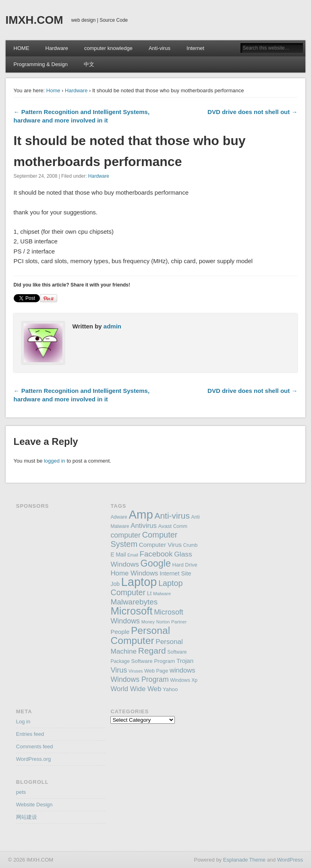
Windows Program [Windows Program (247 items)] (139, 679)
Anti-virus (160, 48)
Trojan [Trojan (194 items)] (185, 661)
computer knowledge (108, 48)
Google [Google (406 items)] (156, 563)
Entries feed (30, 734)
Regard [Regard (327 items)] (152, 651)
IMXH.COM (34, 20)
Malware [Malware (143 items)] (162, 593)
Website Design (34, 805)
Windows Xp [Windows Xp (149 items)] (184, 680)
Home (53, 90)
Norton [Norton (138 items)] (163, 622)
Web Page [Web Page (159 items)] (156, 671)
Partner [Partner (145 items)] (179, 622)
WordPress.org (33, 759)
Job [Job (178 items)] (115, 584)
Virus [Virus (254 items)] (119, 670)
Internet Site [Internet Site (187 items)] (175, 573)
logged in (55, 461)
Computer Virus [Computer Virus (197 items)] (160, 545)
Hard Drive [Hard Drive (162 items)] (185, 565)
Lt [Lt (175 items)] (149, 593)
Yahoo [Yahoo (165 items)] (170, 689)
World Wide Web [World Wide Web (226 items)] (136, 689)
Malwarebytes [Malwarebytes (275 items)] (134, 602)
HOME (22, 48)
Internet (195, 48)
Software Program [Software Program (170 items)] (153, 661)
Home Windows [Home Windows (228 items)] (134, 573)
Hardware (57, 48)
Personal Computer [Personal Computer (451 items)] (140, 635)
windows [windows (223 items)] (182, 670)
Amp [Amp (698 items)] (141, 514)
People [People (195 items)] (120, 632)
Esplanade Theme (244, 860)
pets (21, 792)
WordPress (290, 860)
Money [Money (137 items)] (148, 622)
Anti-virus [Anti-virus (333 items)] (172, 516)
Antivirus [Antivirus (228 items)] (144, 526)
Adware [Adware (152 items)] (119, 517)
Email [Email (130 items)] (133, 555)
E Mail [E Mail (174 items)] (118, 555)
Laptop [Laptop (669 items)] (139, 582)
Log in (23, 722)
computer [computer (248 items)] (125, 535)
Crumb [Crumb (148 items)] (191, 545)
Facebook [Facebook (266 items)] (156, 554)
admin (112, 326)
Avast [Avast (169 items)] (165, 526)
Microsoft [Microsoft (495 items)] (131, 611)
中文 (89, 64)
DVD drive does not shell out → (252, 112)
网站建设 (27, 817)
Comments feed (35, 747)
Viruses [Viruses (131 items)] (136, 671)
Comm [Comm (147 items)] (180, 526)
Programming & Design (41, 64)
